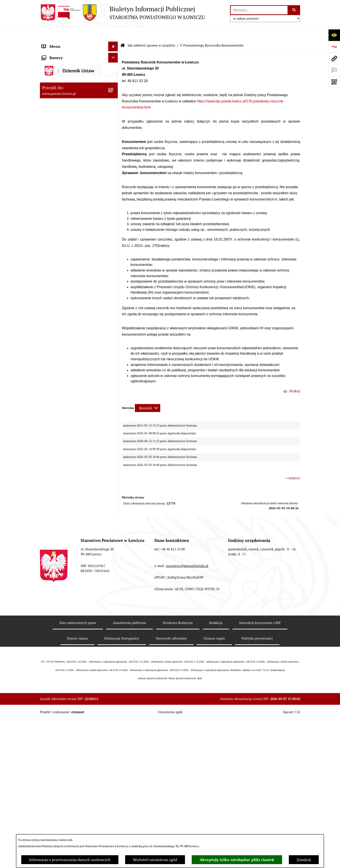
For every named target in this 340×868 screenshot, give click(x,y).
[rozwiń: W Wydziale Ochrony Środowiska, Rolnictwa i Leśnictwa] (114, 219)
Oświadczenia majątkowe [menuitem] (64, 416)
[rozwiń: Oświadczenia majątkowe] (114, 416)
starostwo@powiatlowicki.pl (187, 727)
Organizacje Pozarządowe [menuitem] (64, 426)
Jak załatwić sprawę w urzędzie (151, 32)
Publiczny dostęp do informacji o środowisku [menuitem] (70, 468)
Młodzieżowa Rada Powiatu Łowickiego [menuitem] (65, 149)
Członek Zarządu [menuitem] (56, 107)
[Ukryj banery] (113, 637)
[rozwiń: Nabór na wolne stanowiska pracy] (114, 455)
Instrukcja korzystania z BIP (260, 784)
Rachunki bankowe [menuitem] (58, 397)
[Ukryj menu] (113, 33)
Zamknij (304, 860)
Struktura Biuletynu (178, 784)
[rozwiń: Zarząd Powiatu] (114, 78)
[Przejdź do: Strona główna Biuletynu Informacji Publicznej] (123, 32)
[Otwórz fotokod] (334, 82)
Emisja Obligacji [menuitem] (56, 539)
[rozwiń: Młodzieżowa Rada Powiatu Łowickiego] (114, 146)
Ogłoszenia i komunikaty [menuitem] (63, 407)
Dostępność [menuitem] (52, 500)
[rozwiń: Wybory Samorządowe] (114, 481)
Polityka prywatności (257, 800)
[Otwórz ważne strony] (334, 70)
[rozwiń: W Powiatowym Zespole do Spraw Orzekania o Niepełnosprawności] (114, 329)
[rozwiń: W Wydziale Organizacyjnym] (114, 194)
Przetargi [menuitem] (50, 445)
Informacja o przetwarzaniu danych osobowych (70, 860)
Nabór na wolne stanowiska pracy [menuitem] (71, 455)
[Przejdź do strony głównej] (122, 13)
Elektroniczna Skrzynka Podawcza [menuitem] (71, 436)
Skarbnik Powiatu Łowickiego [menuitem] (67, 127)
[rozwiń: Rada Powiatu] (114, 136)
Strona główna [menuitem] (54, 43)
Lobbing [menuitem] (49, 578)
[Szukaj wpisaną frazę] (294, 10)
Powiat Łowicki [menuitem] (55, 68)
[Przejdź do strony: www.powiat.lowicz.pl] (334, 58)
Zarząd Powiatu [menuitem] (55, 78)
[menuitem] (79, 56)
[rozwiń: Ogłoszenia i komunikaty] (114, 407)
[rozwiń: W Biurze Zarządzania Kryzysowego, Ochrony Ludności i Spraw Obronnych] (114, 305)
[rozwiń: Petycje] (114, 568)
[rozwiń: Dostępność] (114, 500)
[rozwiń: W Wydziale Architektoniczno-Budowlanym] (114, 268)
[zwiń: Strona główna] (114, 43)
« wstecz (293, 465)
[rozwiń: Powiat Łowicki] (114, 68)
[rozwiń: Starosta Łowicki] (114, 88)
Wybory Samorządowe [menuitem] (61, 481)
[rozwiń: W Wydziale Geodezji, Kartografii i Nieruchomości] (114, 237)
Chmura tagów (214, 800)
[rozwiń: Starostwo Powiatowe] (114, 162)
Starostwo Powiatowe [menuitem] (60, 162)
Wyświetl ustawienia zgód (155, 860)
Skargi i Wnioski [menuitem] (56, 558)
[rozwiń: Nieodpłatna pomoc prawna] (114, 549)
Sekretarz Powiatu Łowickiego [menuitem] (67, 117)
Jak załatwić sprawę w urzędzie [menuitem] (68, 181)
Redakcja (216, 784)
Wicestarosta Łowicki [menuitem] (60, 97)
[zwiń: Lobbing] (114, 578)
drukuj (295, 378)
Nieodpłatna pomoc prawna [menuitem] (66, 549)
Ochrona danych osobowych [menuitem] (66, 171)
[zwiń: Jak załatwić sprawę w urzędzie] (114, 181)
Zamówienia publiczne (130, 784)
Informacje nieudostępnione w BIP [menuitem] (72, 520)
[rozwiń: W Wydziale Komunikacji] (114, 255)
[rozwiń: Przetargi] (114, 446)
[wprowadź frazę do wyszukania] (259, 10)
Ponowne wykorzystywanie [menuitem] (65, 529)
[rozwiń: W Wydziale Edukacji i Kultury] (114, 206)
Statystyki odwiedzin (171, 800)
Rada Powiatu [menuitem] (53, 136)
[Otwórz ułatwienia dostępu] (334, 35)
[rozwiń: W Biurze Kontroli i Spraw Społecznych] (114, 286)
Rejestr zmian (78, 800)
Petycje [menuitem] (48, 568)
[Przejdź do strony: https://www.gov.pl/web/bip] (334, 47)
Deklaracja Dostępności (122, 800)
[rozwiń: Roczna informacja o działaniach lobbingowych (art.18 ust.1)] (114, 615)
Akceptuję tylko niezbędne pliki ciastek (237, 860)
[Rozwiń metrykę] (148, 395)
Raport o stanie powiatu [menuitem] (62, 490)
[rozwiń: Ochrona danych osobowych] (114, 171)
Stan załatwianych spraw (78, 784)
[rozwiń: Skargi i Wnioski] (114, 559)
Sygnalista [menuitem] (51, 510)
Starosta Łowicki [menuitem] (56, 88)
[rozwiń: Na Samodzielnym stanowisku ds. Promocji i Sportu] (114, 378)
